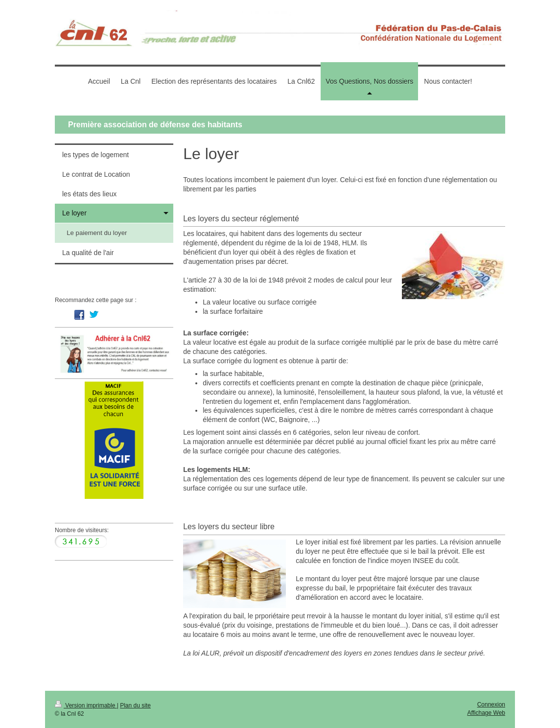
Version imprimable (86, 705)
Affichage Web (486, 713)
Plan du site (135, 705)
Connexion (491, 705)
